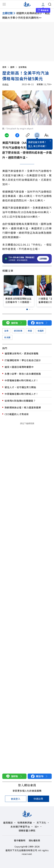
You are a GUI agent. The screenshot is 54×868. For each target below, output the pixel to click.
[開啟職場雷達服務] (27, 259)
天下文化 (41, 823)
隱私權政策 (34, 840)
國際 (14, 67)
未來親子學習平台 (20, 827)
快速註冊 (38, 799)
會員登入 (16, 799)
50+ (37, 827)
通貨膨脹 (18, 331)
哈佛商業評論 (25, 823)
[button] (27, 309)
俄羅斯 (41, 331)
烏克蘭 (7, 337)
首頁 (6, 67)
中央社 (5, 84)
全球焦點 (22, 67)
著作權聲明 (20, 840)
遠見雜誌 (8, 823)
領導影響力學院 (27, 830)
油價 (6, 331)
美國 (30, 331)
